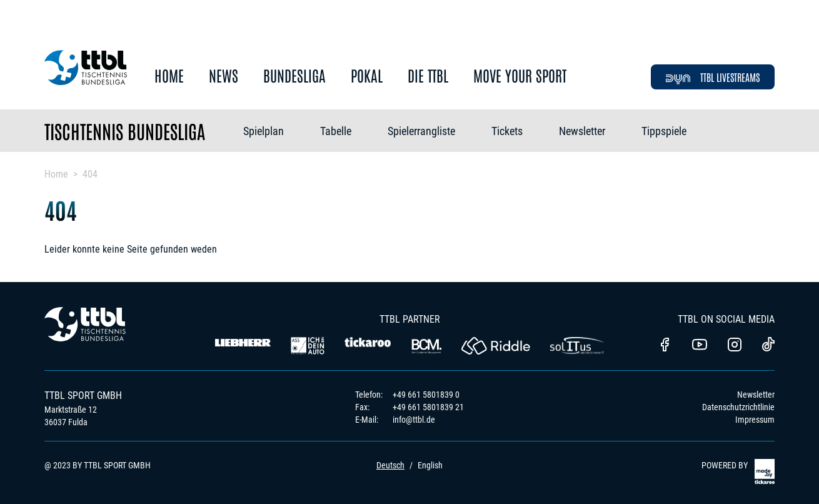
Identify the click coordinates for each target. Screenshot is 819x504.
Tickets (507, 131)
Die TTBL (428, 76)
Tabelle (336, 131)
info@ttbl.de (414, 420)
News (224, 76)
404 (90, 174)
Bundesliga (294, 76)
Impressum (755, 420)
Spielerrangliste (421, 131)
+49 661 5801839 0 (426, 395)
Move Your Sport (520, 76)
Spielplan (264, 131)
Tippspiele (664, 131)
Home (169, 76)
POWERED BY (738, 471)
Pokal (367, 76)
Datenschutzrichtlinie (738, 407)
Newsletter (582, 131)
